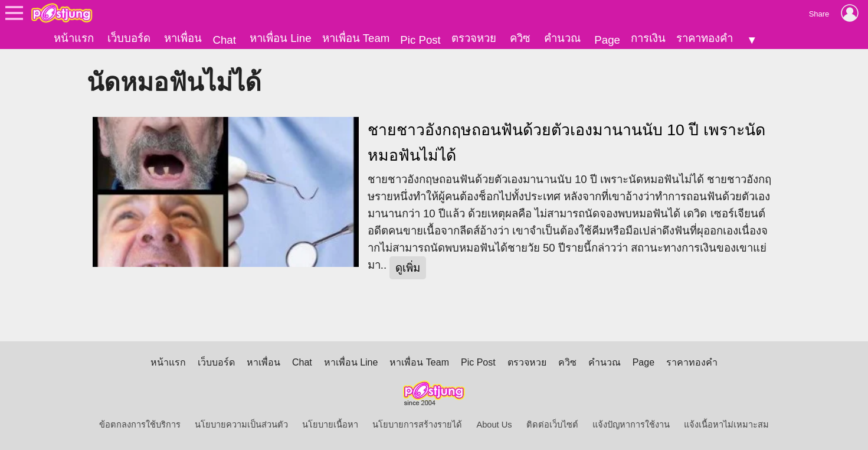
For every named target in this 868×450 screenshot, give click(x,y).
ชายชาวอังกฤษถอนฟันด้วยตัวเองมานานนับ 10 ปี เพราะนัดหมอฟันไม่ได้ (566, 143)
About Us (494, 425)
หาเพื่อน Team (356, 38)
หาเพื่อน (183, 38)
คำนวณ (562, 38)
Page (607, 40)
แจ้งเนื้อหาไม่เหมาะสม (726, 425)
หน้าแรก (74, 38)
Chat (224, 40)
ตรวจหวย (474, 38)
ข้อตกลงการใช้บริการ (140, 425)
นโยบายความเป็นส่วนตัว (241, 425)
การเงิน (648, 38)
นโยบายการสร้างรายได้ (417, 425)
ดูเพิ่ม (408, 268)
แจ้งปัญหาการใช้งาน (631, 425)
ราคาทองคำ (705, 38)
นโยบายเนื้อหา (330, 425)
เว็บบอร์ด (129, 38)
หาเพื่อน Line (280, 38)
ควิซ (520, 38)
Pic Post (420, 40)
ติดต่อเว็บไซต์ (552, 425)
